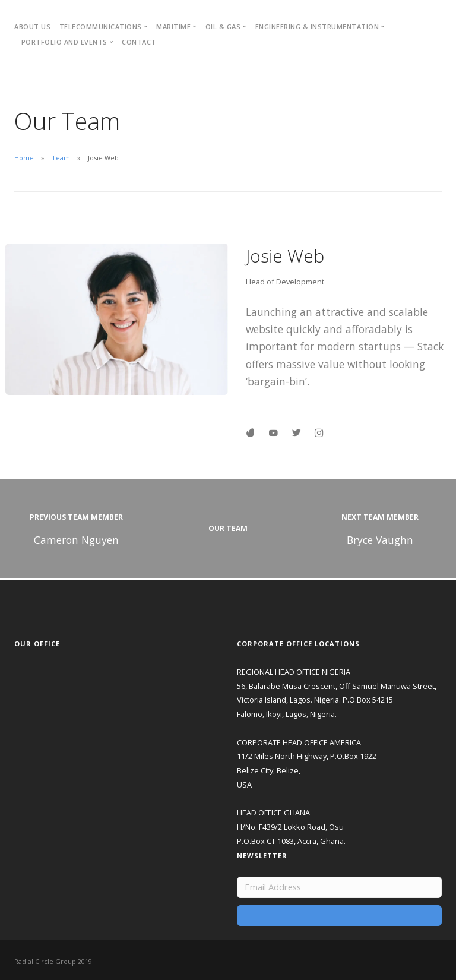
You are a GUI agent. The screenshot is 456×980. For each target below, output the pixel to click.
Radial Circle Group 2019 (53, 959)
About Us (32, 26)
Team (61, 158)
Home (24, 158)
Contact (139, 42)
